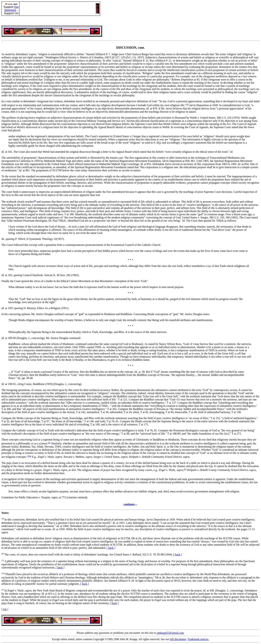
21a (29, 456)
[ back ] (111, 548)
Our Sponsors (11, 9)
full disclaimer (178, 639)
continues (129, 504)
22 (185, 469)
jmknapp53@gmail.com (170, 633)
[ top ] (5, 609)
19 (187, 104)
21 (49, 443)
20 (35, 201)
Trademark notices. (198, 639)
